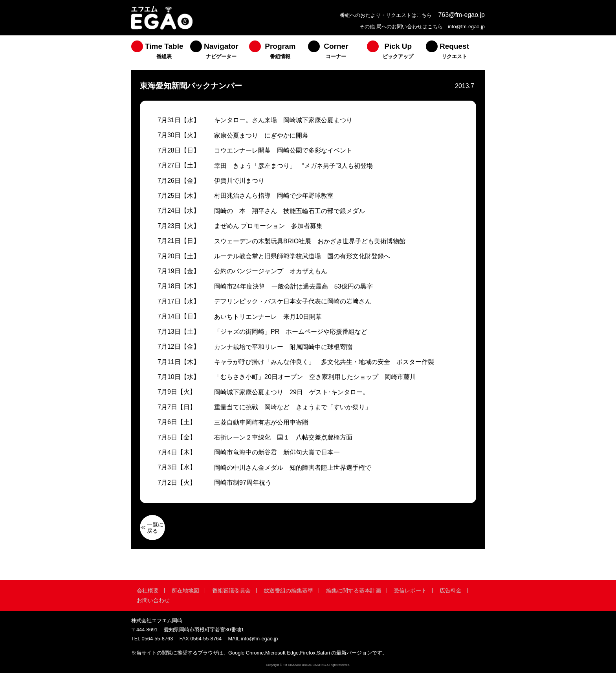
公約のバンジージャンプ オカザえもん (271, 271)
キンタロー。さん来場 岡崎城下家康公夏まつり (283, 120)
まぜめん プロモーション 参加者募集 (268, 226)
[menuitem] (161, 53)
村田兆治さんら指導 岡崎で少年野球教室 (274, 196)
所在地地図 (185, 590)
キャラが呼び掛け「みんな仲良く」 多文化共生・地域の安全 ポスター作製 (324, 362)
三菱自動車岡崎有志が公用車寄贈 (261, 422)
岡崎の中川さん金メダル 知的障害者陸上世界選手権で (293, 468)
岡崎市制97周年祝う (243, 483)
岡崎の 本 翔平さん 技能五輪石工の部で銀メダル (290, 211)
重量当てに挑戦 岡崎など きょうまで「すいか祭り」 (293, 407)
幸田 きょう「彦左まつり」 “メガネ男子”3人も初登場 (293, 166)
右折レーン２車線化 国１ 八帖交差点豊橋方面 (283, 437)
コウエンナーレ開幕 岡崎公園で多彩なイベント (283, 150)
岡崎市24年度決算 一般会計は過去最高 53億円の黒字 (293, 286)
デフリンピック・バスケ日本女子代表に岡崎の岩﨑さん (293, 301)
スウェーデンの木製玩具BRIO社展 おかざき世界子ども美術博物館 (310, 241)
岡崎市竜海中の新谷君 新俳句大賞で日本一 (277, 452)
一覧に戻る (155, 528)
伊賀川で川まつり (239, 181)
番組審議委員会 (231, 590)
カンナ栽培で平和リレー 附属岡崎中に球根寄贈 (283, 347)
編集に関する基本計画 (354, 590)
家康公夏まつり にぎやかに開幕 (261, 135)
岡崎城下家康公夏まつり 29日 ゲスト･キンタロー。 (291, 392)
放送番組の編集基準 (288, 590)
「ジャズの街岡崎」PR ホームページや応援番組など (291, 332)
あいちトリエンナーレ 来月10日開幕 (268, 317)
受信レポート (410, 590)
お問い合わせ (153, 600)
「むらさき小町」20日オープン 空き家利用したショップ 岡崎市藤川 (315, 377)
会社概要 (148, 590)
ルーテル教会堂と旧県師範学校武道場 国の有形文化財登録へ (302, 256)
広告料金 (451, 590)
